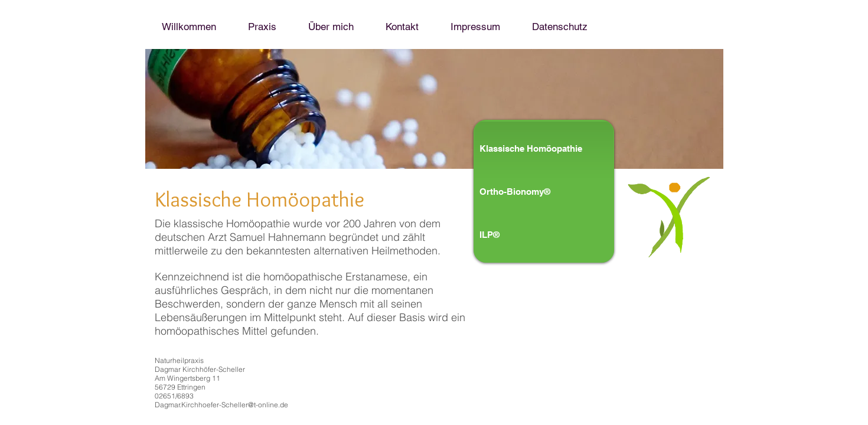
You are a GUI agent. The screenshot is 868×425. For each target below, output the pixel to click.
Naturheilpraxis (179, 360)
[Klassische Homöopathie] (554, 148)
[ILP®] (529, 234)
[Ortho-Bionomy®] (529, 191)
